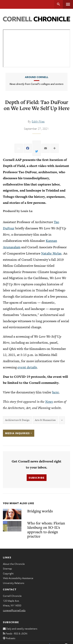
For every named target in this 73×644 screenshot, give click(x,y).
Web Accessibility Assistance (18, 578)
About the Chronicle (14, 564)
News (49, 401)
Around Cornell (37, 77)
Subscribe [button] (37, 478)
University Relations (14, 583)
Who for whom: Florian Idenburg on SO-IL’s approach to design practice (46, 530)
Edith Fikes (38, 121)
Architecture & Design (17, 420)
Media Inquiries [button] (19, 433)
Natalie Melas (51, 253)
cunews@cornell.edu (14, 610)
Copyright (8, 573)
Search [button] (58, 4)
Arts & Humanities (45, 420)
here (56, 392)
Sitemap (7, 569)
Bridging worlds (40, 511)
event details (27, 367)
